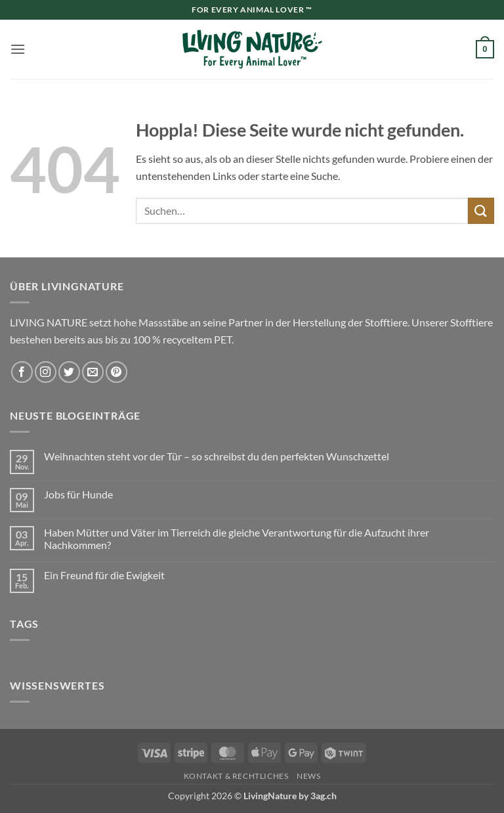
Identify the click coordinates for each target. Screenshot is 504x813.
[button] (18, 49)
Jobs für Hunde (78, 494)
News (308, 776)
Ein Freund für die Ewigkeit (104, 575)
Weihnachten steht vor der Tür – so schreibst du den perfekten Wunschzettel (217, 456)
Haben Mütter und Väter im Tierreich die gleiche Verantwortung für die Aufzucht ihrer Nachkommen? (237, 538)
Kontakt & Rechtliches (236, 776)
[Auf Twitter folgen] (69, 372)
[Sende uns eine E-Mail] (93, 372)
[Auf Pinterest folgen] (116, 372)
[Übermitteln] (481, 210)
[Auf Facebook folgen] (22, 372)
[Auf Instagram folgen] (46, 372)
